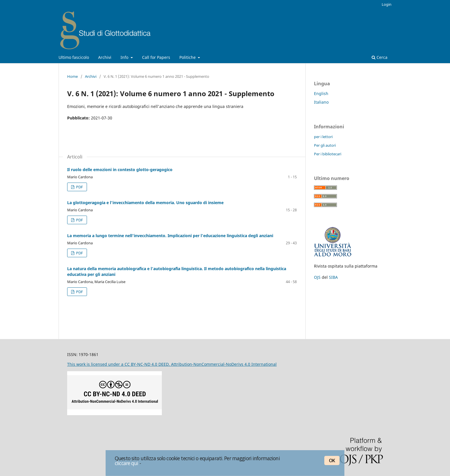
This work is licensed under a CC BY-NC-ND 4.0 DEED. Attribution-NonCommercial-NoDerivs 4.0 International (172, 364)
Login (387, 4)
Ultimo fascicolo (74, 57)
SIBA (333, 277)
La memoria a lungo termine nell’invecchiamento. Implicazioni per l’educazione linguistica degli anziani (170, 236)
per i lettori (323, 137)
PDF (79, 187)
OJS (317, 277)
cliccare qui (127, 463)
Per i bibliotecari (328, 154)
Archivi (105, 57)
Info (125, 57)
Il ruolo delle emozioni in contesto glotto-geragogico (120, 170)
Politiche (188, 57)
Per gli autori (325, 145)
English (321, 93)
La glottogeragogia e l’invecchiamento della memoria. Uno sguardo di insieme (145, 203)
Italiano (321, 102)
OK (332, 460)
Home (72, 76)
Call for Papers (156, 57)
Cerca (380, 57)
